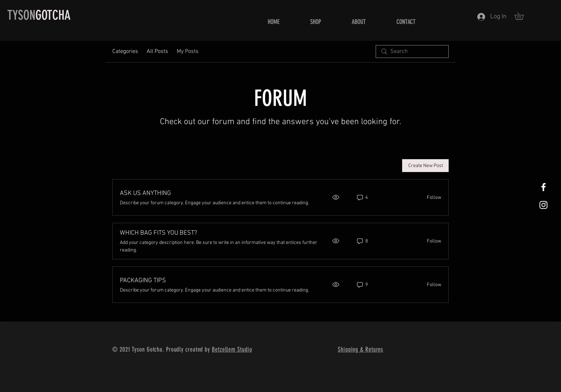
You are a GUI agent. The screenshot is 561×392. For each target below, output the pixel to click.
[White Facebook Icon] (543, 187)
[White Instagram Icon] (543, 205)
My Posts (188, 52)
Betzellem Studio (232, 349)
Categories (125, 52)
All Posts (157, 52)
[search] (412, 52)
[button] (523, 16)
